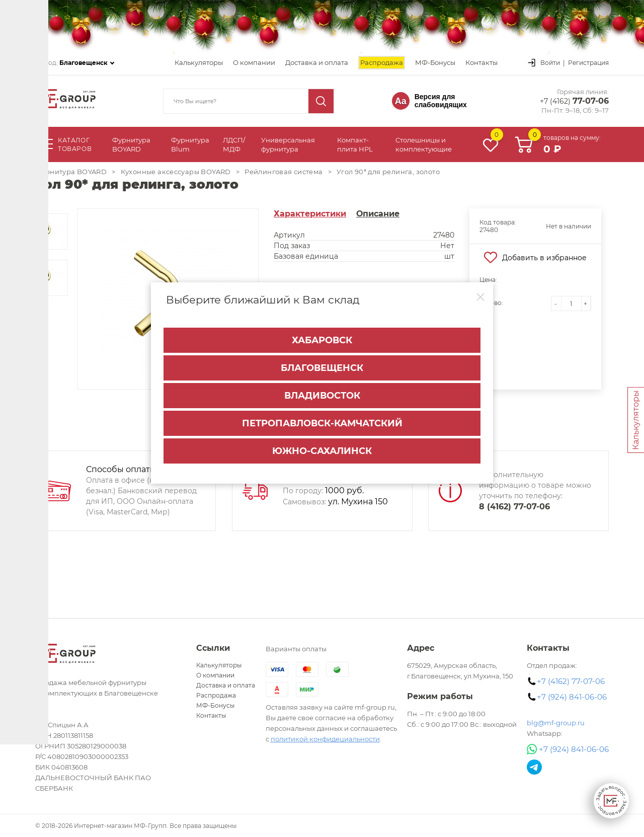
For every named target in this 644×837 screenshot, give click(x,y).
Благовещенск (322, 361)
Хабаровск (322, 334)
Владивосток (322, 389)
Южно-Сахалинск (322, 444)
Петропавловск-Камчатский (322, 417)
